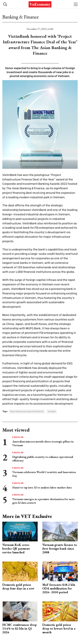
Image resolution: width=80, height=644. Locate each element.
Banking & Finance (21, 17)
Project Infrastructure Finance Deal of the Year (27, 411)
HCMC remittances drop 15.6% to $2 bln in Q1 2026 (20, 628)
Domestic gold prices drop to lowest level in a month (59, 628)
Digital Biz (19, 437)
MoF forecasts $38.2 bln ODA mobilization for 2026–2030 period (59, 588)
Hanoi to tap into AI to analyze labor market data (42, 487)
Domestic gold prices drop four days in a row (18, 587)
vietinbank (52, 411)
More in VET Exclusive (27, 516)
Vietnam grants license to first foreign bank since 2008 (60, 549)
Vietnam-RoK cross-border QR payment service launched (16, 549)
